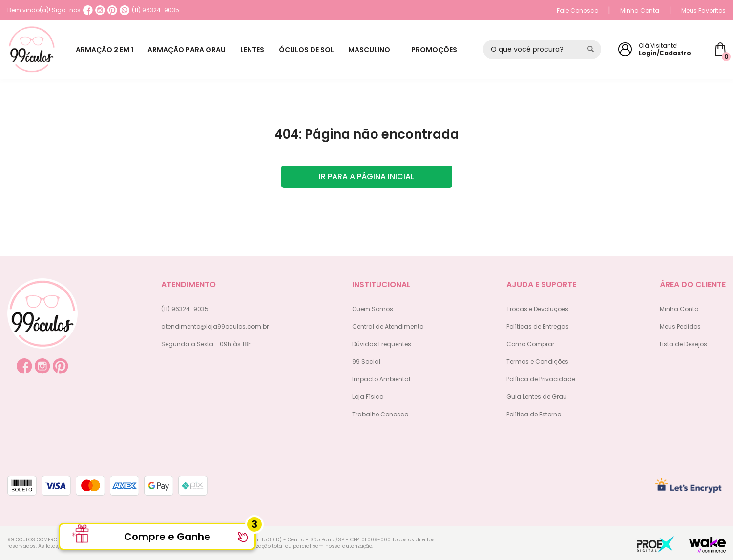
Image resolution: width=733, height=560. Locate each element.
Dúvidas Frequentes (382, 344)
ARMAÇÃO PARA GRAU (190, 50)
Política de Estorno (534, 414)
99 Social (366, 362)
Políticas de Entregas (538, 326)
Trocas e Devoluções (537, 309)
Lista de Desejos (683, 344)
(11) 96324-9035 (149, 10)
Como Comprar (530, 344)
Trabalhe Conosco (380, 414)
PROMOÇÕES (440, 50)
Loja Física (368, 397)
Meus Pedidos (680, 326)
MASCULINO (379, 50)
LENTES (258, 50)
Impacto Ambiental (381, 379)
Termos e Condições (537, 362)
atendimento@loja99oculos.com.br (215, 326)
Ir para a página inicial (366, 176)
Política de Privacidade (541, 379)
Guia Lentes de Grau (537, 397)
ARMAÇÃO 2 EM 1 (105, 50)
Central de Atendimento (388, 326)
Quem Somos (373, 309)
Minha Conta (640, 10)
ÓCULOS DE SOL (314, 50)
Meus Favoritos (703, 10)
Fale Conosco (577, 10)
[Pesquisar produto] (591, 49)
